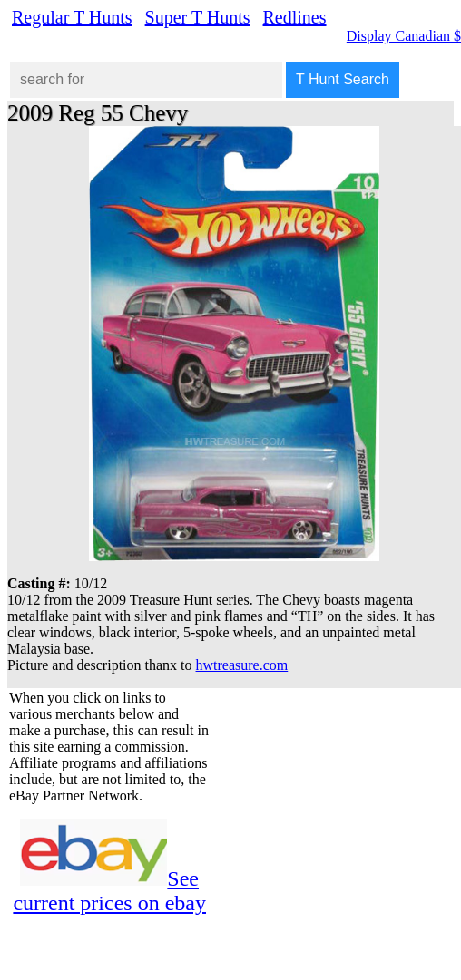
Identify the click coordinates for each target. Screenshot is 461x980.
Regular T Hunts (72, 17)
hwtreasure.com (242, 665)
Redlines (295, 17)
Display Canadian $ (404, 36)
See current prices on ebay (109, 891)
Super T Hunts (198, 17)
